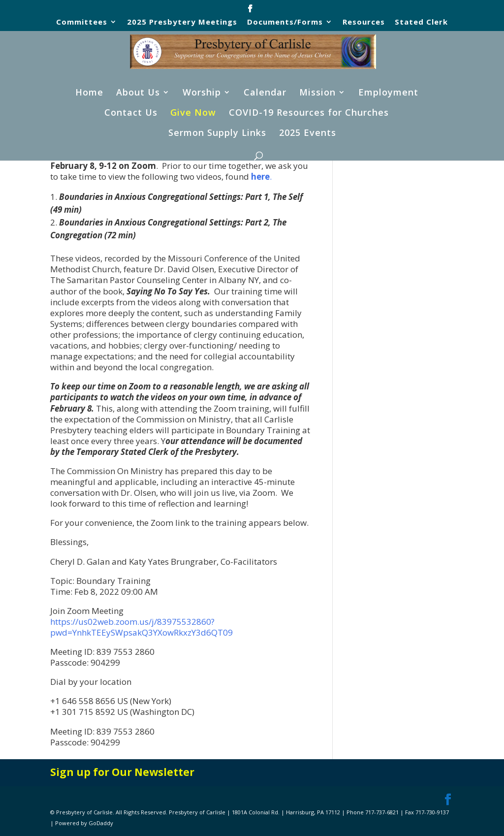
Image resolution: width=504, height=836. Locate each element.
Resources (364, 22)
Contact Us (131, 113)
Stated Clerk (421, 22)
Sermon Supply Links (217, 134)
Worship (202, 93)
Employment (388, 93)
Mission (317, 93)
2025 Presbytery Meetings (182, 22)
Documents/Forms (285, 22)
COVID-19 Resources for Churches (309, 113)
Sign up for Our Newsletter (122, 772)
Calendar (265, 93)
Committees (82, 22)
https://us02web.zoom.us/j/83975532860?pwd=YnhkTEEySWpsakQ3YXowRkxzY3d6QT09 (142, 627)
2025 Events (308, 134)
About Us (138, 93)
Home (89, 93)
